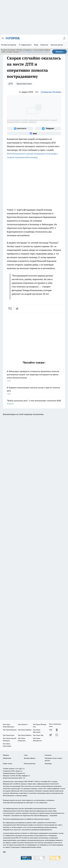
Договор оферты (30, 758)
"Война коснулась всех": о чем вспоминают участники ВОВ (34, 402)
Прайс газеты (8, 764)
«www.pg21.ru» (20, 769)
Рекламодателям (30, 764)
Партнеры (48, 764)
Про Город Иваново (25, 730)
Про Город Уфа (38, 735)
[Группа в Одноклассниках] (57, 730)
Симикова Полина (51, 92)
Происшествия (24, 84)
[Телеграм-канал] (48, 129)
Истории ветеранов (9, 45)
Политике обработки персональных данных (35, 52)
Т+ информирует (25, 45)
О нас (26, 755)
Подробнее (53, 815)
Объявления (7, 758)
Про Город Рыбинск (25, 735)
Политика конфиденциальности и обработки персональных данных (26, 819)
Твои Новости (23, 724)
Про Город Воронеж (10, 730)
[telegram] (18, 308)
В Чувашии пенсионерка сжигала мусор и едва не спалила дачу (34, 391)
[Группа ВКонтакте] (20, 129)
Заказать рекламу (58, 45)
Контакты (48, 755)
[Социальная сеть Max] (34, 133)
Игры (36, 45)
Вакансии (44, 45)
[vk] (10, 308)
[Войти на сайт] (64, 38)
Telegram (6, 755)
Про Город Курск (9, 735)
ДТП (11, 84)
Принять (59, 52)
